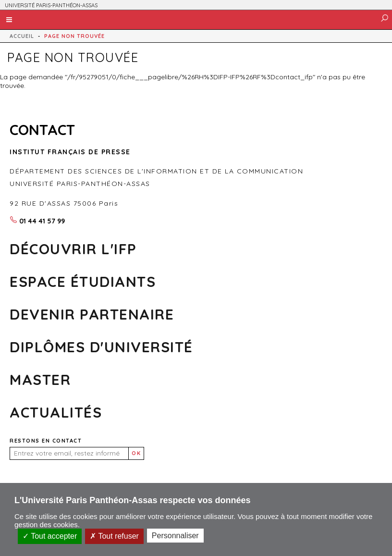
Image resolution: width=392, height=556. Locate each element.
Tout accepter (50, 536)
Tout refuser (114, 536)
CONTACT (42, 130)
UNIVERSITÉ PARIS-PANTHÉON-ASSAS (51, 5)
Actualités (56, 412)
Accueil (22, 36)
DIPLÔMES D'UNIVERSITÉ (101, 347)
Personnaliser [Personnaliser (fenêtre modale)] (175, 536)
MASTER (40, 380)
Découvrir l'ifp (73, 249)
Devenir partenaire (92, 314)
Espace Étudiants (83, 282)
